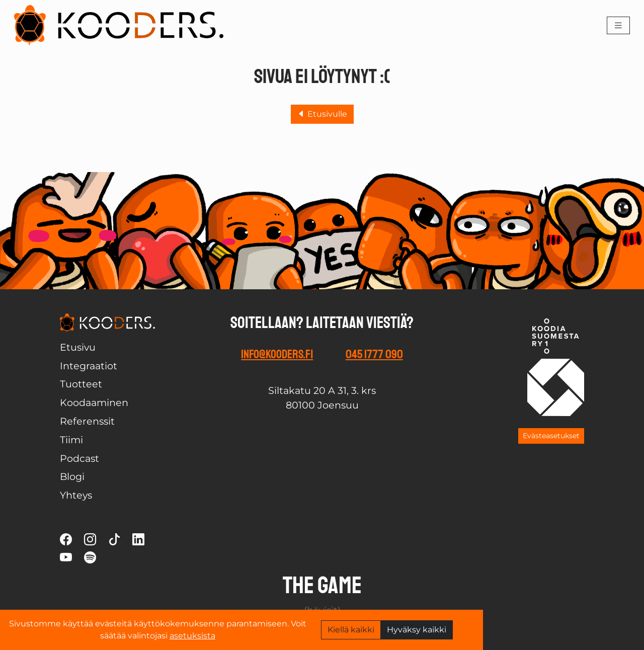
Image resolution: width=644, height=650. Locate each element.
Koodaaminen (94, 402)
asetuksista (192, 636)
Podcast (79, 458)
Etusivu (78, 347)
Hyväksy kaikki (417, 630)
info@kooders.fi (277, 354)
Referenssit (87, 421)
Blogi (72, 476)
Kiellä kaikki (351, 630)
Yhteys (76, 495)
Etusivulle (322, 114)
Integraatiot (89, 366)
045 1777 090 (374, 354)
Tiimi (71, 440)
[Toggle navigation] (618, 25)
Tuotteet (81, 384)
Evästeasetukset (551, 436)
